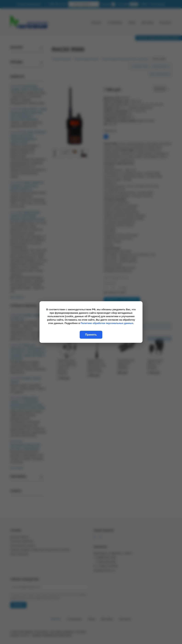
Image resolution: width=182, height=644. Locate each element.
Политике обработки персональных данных (107, 323)
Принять (91, 335)
